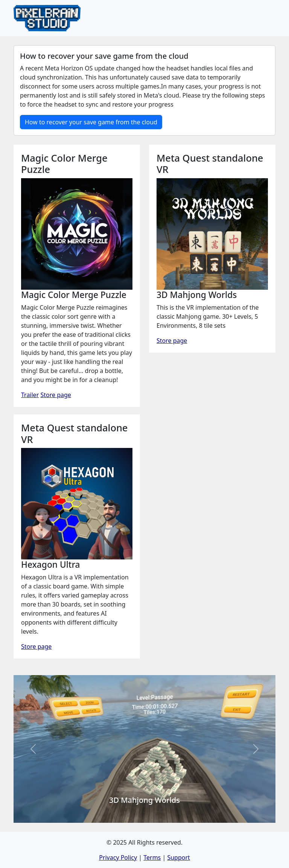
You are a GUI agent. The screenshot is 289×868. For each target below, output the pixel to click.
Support (178, 857)
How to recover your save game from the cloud (91, 122)
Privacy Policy (118, 857)
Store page (56, 395)
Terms (152, 857)
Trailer (30, 395)
